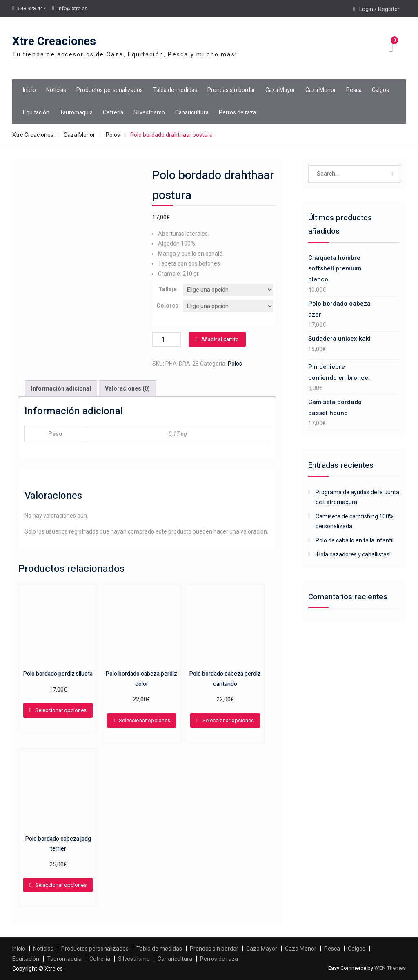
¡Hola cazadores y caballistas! (353, 554)
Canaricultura (192, 113)
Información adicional (61, 388)
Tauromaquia (76, 113)
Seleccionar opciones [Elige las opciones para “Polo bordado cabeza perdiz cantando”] (228, 720)
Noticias (56, 90)
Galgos (380, 90)
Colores (167, 306)
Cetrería (113, 113)
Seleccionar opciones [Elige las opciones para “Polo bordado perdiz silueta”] (61, 710)
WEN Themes (390, 968)
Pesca (354, 90)
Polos (113, 135)
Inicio (29, 90)
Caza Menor (321, 90)
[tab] (61, 389)
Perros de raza (237, 113)
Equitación (36, 113)
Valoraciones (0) (127, 388)
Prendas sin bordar (231, 90)
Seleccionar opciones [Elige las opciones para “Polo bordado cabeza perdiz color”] (145, 720)
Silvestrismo (149, 113)
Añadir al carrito (220, 339)
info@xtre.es (72, 8)
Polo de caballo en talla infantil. (355, 540)
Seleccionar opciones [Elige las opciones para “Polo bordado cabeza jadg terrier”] (61, 885)
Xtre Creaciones (54, 41)
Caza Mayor (280, 90)
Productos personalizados (110, 90)
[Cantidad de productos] (167, 339)
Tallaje (168, 289)
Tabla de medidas (175, 90)
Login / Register (379, 9)
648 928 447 (32, 8)
